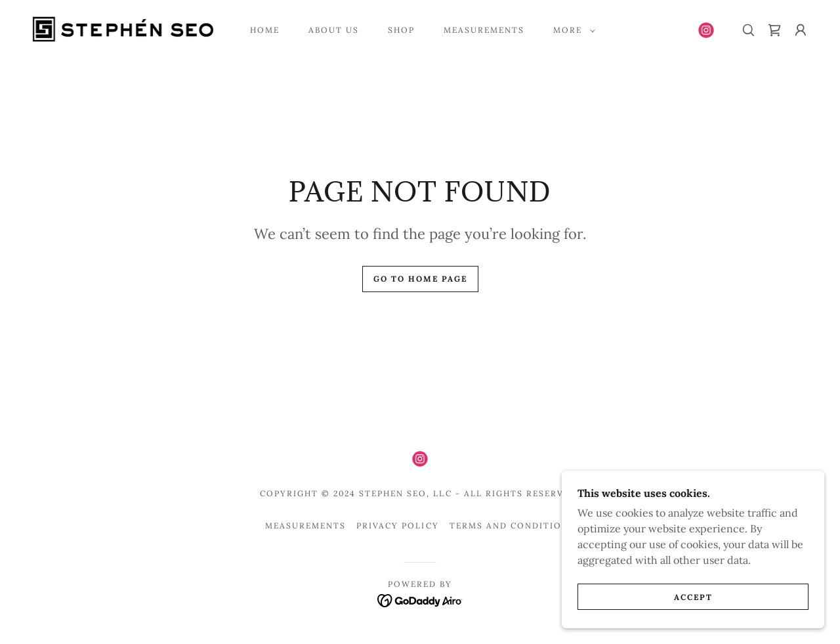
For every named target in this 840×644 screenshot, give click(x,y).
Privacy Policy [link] (397, 526)
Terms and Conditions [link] (512, 526)
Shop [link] (401, 30)
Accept (693, 597)
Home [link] (265, 30)
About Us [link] (334, 30)
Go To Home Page (420, 279)
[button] (572, 30)
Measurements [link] (484, 30)
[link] (123, 29)
